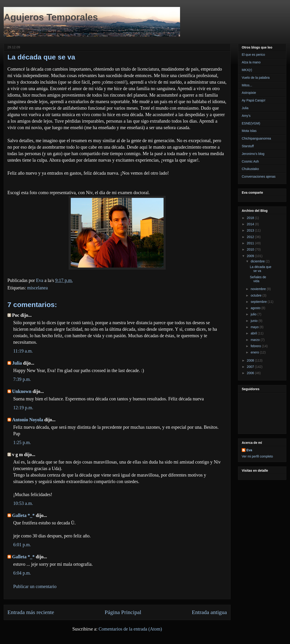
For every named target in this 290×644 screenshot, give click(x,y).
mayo (255, 327)
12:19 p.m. (23, 408)
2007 (251, 367)
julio (254, 314)
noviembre (259, 289)
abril (254, 333)
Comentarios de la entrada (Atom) (130, 629)
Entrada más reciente (31, 612)
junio (254, 321)
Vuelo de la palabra (256, 78)
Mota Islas (249, 131)
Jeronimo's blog (253, 154)
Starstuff (248, 146)
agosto (256, 308)
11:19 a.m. (23, 351)
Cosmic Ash (250, 161)
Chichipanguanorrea (256, 138)
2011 (251, 243)
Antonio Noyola (28, 420)
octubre (256, 295)
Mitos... (247, 85)
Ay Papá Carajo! (254, 100)
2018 (251, 218)
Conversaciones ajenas (259, 177)
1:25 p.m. (22, 442)
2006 (251, 373)
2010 (251, 249)
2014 (251, 224)
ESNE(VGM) (251, 123)
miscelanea (37, 288)
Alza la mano (251, 62)
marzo (256, 340)
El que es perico (253, 55)
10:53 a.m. (23, 503)
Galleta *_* (23, 515)
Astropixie (249, 93)
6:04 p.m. (22, 573)
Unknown (22, 391)
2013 (251, 230)
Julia (17, 363)
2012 (251, 237)
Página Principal (123, 612)
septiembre (259, 302)
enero (255, 352)
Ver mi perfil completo (257, 456)
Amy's (246, 116)
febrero (256, 346)
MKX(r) (247, 70)
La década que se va (261, 269)
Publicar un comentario (35, 586)
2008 (251, 360)
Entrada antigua (209, 612)
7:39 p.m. (22, 379)
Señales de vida (258, 279)
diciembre (258, 261)
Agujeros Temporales (51, 17)
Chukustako (250, 169)
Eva (249, 450)
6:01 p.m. (22, 545)
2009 (251, 256)
